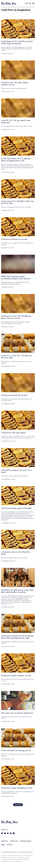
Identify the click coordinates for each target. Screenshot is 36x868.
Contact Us (14, 841)
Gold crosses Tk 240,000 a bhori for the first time (18, 202)
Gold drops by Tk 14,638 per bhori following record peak (17, 42)
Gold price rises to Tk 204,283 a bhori (16, 553)
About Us (5, 841)
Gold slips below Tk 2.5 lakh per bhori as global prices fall (16, 160)
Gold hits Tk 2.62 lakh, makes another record (15, 84)
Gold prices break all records (14, 239)
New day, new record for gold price (17, 713)
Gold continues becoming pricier (16, 750)
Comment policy (26, 841)
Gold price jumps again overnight (16, 508)
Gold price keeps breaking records (17, 788)
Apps (3, 845)
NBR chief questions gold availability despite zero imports (16, 277)
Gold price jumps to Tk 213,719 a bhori (16, 471)
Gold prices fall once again (13, 433)
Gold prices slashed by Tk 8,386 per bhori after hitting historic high (18, 637)
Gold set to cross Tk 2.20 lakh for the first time (16, 357)
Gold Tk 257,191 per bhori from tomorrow (16, 121)
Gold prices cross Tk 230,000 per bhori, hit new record (16, 317)
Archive (10, 845)
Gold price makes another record (16, 675)
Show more (18, 805)
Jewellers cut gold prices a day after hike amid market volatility (17, 591)
